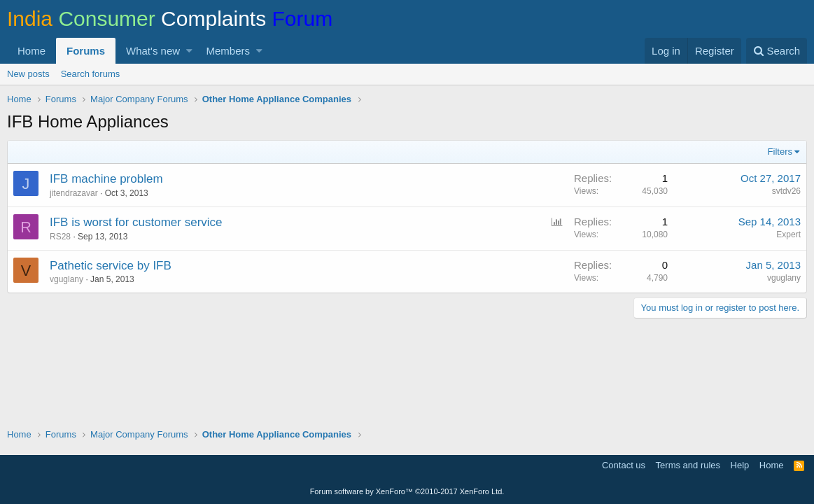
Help (740, 465)
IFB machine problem (106, 179)
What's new (153, 51)
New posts (28, 74)
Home (31, 51)
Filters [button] (780, 152)
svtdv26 (786, 191)
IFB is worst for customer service (136, 222)
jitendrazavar (74, 193)
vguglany (66, 279)
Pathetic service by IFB (111, 266)
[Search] (777, 51)
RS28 (60, 237)
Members (229, 51)
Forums (86, 51)
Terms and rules (688, 465)
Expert (788, 234)
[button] (189, 51)
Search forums (91, 74)
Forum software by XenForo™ (407, 491)
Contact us (624, 465)
